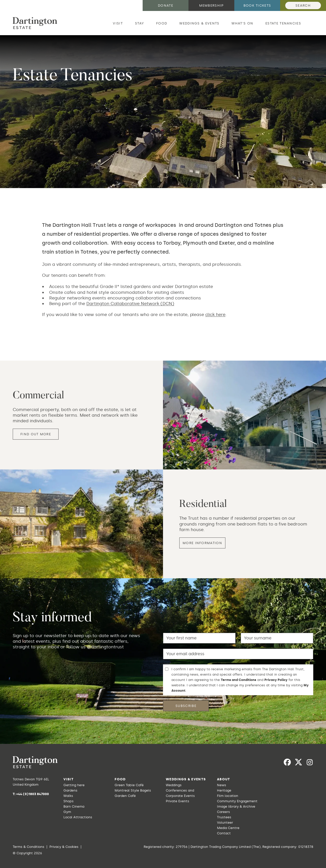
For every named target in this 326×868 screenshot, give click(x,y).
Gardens (70, 790)
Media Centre (228, 828)
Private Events (178, 801)
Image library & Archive (236, 806)
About (224, 779)
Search (303, 5)
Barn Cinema (74, 806)
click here (215, 314)
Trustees (224, 817)
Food (162, 23)
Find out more (36, 434)
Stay (139, 23)
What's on (242, 23)
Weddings (174, 785)
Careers (223, 812)
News (222, 785)
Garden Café (125, 796)
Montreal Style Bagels (133, 790)
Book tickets (257, 5)
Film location (228, 796)
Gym (67, 812)
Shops (69, 801)
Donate (166, 5)
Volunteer (225, 823)
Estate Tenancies (283, 23)
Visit (118, 23)
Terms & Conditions (29, 847)
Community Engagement (237, 801)
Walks (68, 796)
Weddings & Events (199, 23)
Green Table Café (129, 785)
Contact (224, 833)
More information (202, 543)
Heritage (224, 790)
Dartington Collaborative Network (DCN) (130, 304)
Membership (212, 5)
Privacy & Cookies (64, 847)
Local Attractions (78, 817)
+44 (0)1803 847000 (33, 794)
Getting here (74, 785)
